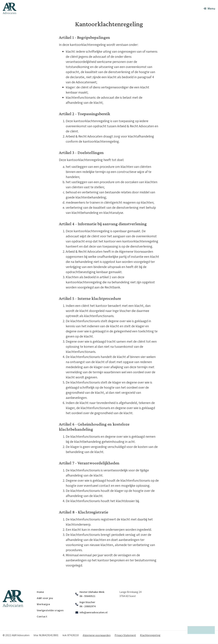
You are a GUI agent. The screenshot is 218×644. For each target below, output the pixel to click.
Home (40, 592)
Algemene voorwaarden (97, 635)
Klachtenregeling (150, 635)
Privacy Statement (125, 635)
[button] (208, 8)
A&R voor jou (45, 598)
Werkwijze (44, 604)
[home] (10, 8)
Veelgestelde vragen (50, 610)
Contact (42, 616)
